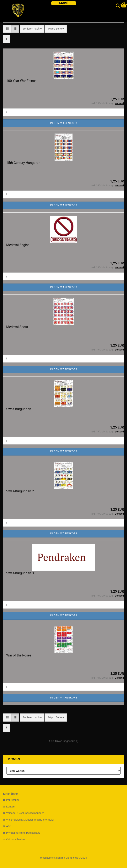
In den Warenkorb (64, 123)
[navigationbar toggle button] (64, 3)
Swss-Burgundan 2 (20, 491)
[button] (7, 29)
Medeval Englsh (18, 245)
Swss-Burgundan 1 (20, 409)
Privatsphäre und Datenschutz (23, 833)
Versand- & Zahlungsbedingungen (25, 813)
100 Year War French (21, 81)
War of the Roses (19, 655)
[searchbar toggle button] (118, 6)
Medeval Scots (17, 327)
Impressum (13, 800)
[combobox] (32, 29)
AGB (9, 826)
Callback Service (15, 840)
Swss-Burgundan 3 (20, 573)
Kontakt (11, 807)
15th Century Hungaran (23, 163)
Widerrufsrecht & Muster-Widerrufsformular (30, 820)
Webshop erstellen (50, 858)
